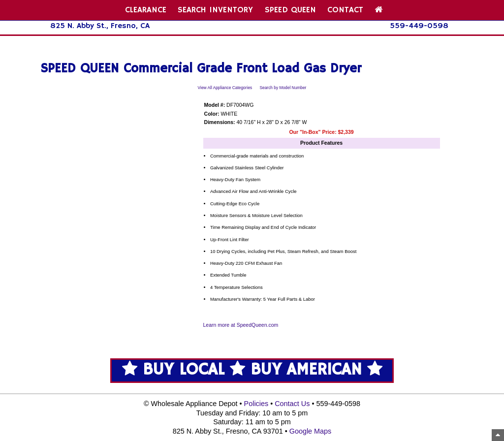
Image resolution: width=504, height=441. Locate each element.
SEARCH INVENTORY (215, 10)
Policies (256, 404)
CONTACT (345, 10)
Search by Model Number (283, 88)
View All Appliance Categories (225, 88)
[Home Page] (378, 10)
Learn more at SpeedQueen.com (241, 325)
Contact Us (292, 404)
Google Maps (311, 431)
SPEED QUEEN (290, 10)
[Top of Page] (498, 435)
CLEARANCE (146, 10)
